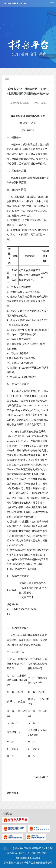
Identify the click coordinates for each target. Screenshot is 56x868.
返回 (7, 79)
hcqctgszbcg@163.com (28, 858)
